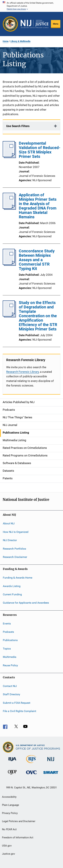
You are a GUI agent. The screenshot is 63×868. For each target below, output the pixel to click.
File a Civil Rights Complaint (19, 711)
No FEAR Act (9, 829)
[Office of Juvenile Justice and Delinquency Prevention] (12, 775)
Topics (7, 649)
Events (7, 624)
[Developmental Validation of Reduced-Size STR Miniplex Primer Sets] (9, 157)
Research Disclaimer (15, 557)
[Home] (35, 24)
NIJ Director (10, 540)
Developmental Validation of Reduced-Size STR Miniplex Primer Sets (40, 150)
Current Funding (12, 594)
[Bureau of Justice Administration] (12, 762)
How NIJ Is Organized (16, 532)
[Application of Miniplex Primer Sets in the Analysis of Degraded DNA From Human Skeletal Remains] (9, 209)
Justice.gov (8, 854)
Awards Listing (12, 586)
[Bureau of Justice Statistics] (32, 764)
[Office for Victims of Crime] (31, 775)
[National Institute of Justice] (51, 762)
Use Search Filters (18, 126)
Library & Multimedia (20, 41)
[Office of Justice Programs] (10, 24)
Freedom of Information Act (18, 838)
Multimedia (10, 657)
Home (6, 41)
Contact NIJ (10, 686)
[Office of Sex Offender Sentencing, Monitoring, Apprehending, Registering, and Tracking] (51, 774)
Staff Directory (12, 694)
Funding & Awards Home (18, 578)
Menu (56, 24)
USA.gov (7, 846)
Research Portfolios (14, 548)
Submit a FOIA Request (17, 703)
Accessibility (9, 797)
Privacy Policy (10, 813)
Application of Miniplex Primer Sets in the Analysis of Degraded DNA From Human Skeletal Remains (38, 206)
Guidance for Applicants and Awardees (26, 603)
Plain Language (10, 805)
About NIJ (9, 523)
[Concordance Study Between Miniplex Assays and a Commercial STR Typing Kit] (9, 265)
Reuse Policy (10, 665)
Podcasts (8, 632)
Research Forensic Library (23, 372)
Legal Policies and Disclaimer (19, 821)
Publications (10, 640)
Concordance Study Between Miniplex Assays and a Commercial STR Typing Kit (37, 260)
